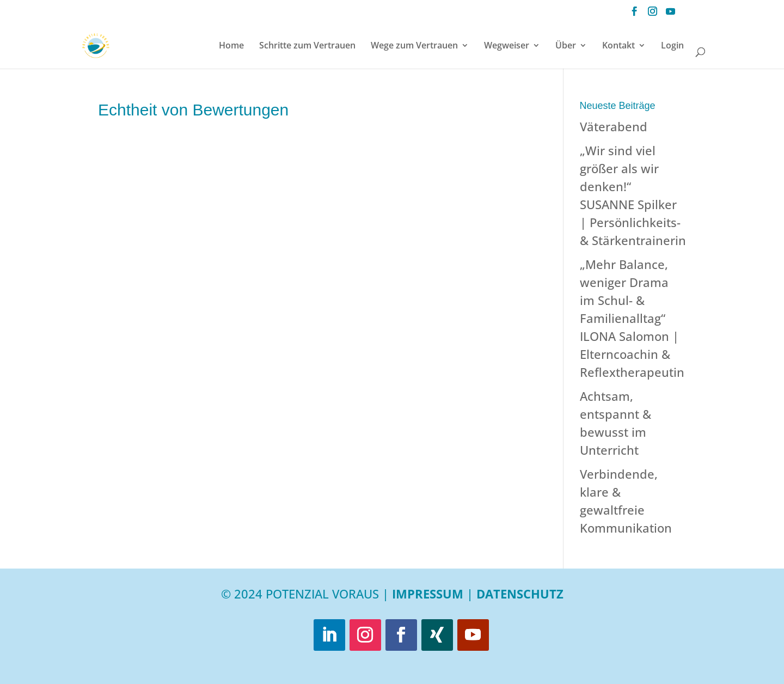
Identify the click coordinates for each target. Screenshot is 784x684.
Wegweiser (507, 46)
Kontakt (618, 46)
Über (566, 46)
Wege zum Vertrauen (414, 46)
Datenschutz (520, 594)
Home (231, 46)
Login (672, 46)
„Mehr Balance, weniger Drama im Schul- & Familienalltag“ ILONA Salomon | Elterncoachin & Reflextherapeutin (632, 318)
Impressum (428, 594)
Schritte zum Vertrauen (307, 46)
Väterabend (614, 126)
